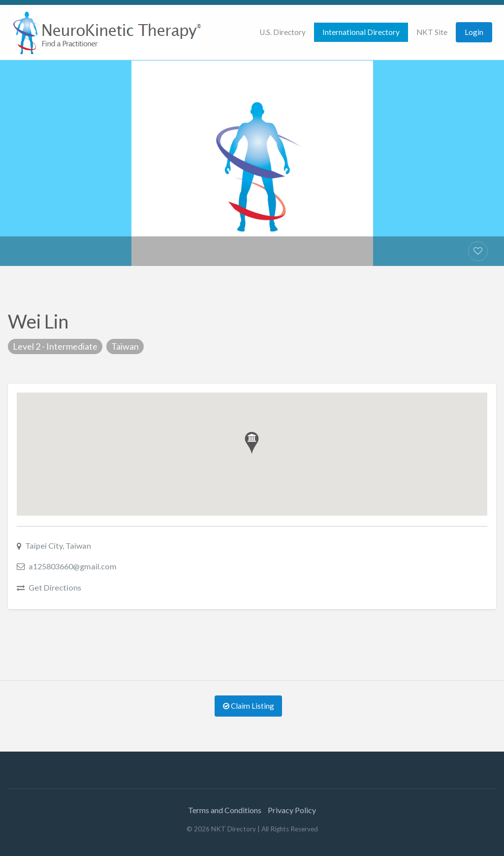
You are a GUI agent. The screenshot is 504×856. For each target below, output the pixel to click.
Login (474, 32)
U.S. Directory (283, 32)
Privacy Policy (292, 810)
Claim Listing (249, 706)
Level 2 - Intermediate (55, 346)
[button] (252, 443)
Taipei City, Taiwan (58, 545)
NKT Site (432, 32)
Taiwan (125, 346)
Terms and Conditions (225, 810)
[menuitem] (283, 32)
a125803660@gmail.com (73, 566)
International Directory (361, 32)
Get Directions (55, 587)
